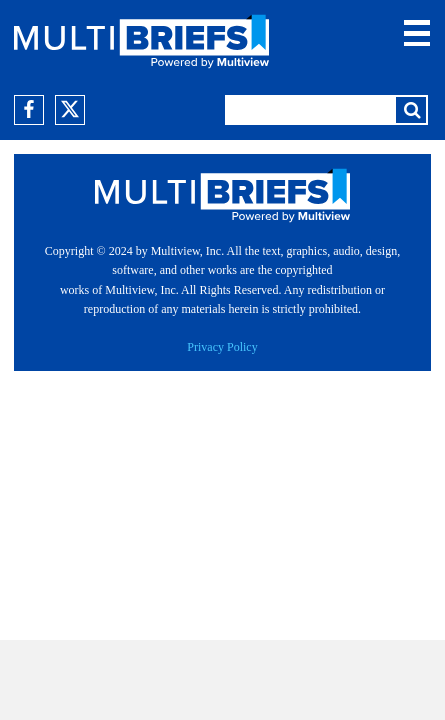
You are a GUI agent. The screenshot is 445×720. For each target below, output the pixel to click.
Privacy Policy (222, 347)
